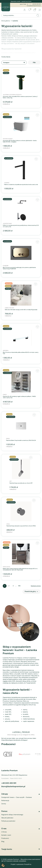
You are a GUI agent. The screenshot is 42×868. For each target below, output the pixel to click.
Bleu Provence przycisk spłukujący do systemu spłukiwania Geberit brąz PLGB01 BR (19, 268)
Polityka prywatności (8, 821)
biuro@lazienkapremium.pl (34, 6)
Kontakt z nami (6, 835)
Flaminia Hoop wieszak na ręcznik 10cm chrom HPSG (21, 526)
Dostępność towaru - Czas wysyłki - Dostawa (17, 797)
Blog (3, 841)
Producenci (5, 838)
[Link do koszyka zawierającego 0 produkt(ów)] (35, 10)
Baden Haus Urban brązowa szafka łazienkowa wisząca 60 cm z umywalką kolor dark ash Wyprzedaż (20, 569)
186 (19, 586)
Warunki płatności (7, 818)
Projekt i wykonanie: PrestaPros (21, 864)
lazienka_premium (21, 732)
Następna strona (36, 586)
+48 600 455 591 (36, 4)
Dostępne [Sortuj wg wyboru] (14, 63)
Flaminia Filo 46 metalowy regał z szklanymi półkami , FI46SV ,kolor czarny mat (19, 397)
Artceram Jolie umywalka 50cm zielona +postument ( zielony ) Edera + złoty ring (20, 97)
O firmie (4, 832)
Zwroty (4, 804)
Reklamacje (5, 800)
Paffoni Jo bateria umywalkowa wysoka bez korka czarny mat (21, 185)
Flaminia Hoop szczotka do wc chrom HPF (21, 483)
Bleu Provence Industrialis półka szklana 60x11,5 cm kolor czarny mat (21, 353)
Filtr (34, 63)
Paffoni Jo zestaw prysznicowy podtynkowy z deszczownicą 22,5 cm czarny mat (21, 226)
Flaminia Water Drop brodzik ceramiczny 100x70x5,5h (21, 440)
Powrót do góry (32, 592)
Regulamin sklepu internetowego (12, 815)
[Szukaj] (21, 15)
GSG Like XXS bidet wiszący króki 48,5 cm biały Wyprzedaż (21, 310)
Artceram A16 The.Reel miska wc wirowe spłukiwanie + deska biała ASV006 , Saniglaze (20, 141)
